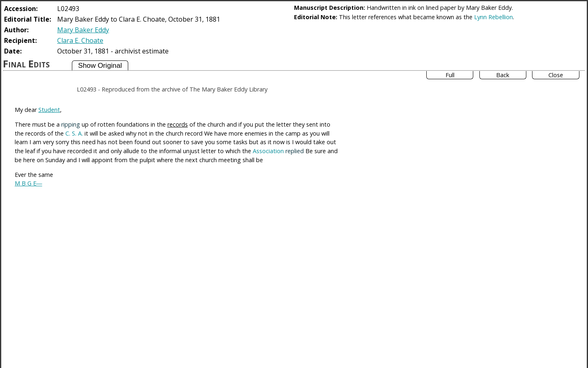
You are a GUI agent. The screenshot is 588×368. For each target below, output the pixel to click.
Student (49, 110)
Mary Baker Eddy (83, 30)
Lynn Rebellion (493, 17)
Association (268, 151)
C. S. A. (74, 133)
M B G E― (28, 183)
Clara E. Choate (80, 40)
